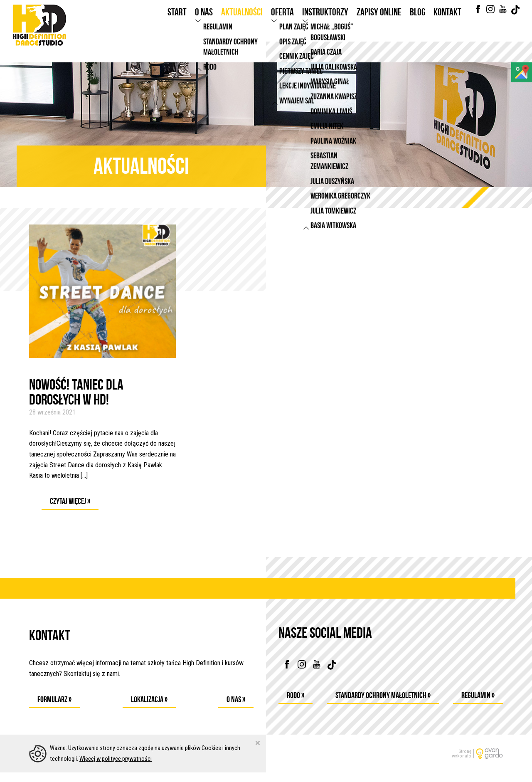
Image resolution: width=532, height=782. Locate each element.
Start (177, 20)
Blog (417, 20)
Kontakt (447, 20)
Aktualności (242, 20)
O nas (204, 20)
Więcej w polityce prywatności (116, 768)
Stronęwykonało (462, 763)
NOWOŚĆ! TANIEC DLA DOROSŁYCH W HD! (76, 392)
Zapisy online (379, 20)
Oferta (282, 20)
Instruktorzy (325, 20)
